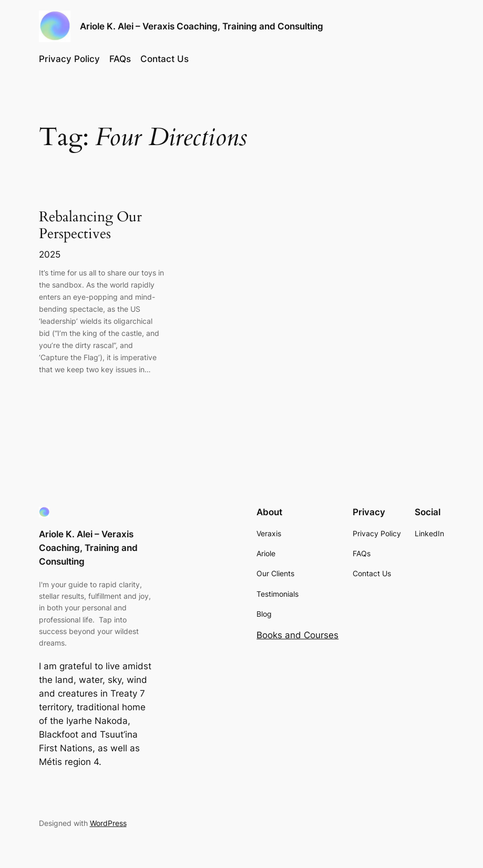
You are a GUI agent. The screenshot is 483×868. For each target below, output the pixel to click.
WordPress (108, 823)
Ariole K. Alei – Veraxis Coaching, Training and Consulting (202, 26)
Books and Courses (297, 635)
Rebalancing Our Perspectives (90, 226)
